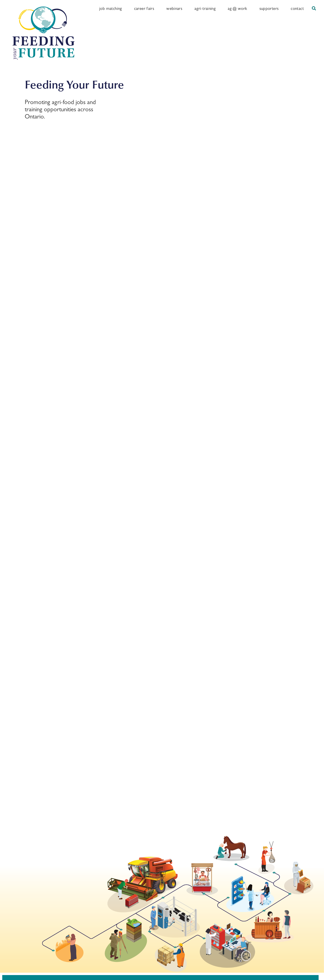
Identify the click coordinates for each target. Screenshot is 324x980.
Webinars (174, 8)
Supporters (269, 8)
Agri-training (205, 8)
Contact (297, 8)
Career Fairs (144, 8)
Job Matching (111, 8)
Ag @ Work (237, 8)
